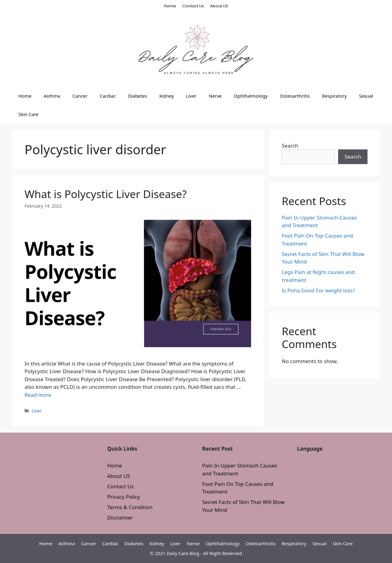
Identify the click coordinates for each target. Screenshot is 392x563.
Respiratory (335, 96)
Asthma (52, 96)
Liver (191, 96)
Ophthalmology (251, 96)
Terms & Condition (130, 507)
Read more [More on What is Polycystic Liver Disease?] (38, 395)
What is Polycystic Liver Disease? (106, 194)
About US (219, 6)
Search (290, 146)
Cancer (80, 96)
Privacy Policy (124, 497)
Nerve (215, 96)
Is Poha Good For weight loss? (318, 290)
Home (170, 6)
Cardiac (108, 96)
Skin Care (28, 114)
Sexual (366, 96)
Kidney (166, 96)
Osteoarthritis (295, 96)
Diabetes (138, 96)
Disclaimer (120, 518)
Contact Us (193, 6)
